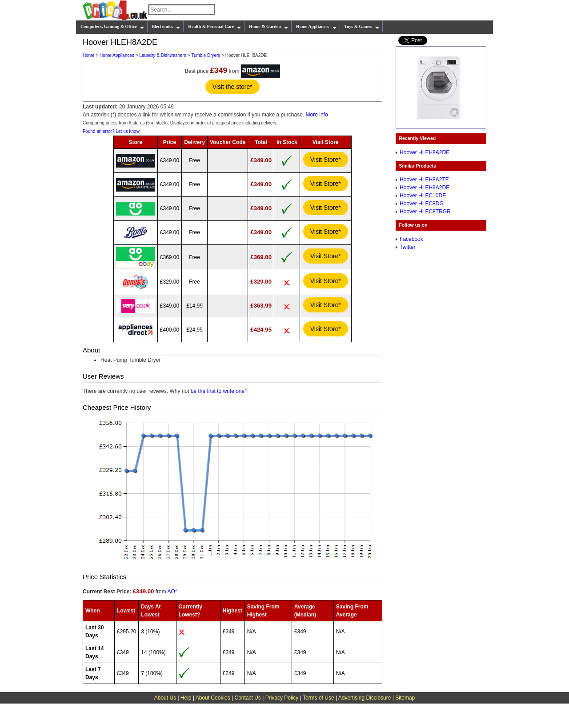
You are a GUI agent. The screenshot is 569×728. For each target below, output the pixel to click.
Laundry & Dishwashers (163, 55)
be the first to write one (218, 391)
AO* (172, 592)
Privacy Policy (282, 698)
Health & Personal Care (215, 27)
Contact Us (248, 698)
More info (317, 115)
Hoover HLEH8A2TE (424, 180)
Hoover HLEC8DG (422, 204)
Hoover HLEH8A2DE (425, 152)
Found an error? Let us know (111, 131)
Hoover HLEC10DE (423, 196)
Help (186, 698)
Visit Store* (326, 160)
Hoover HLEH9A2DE (425, 188)
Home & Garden (269, 27)
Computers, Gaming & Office (112, 27)
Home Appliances (317, 27)
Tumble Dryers (206, 55)
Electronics (166, 27)
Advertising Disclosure (365, 698)
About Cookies (213, 698)
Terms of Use (319, 698)
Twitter (407, 247)
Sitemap (405, 698)
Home (89, 55)
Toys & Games (362, 27)
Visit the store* (232, 87)
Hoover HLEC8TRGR (425, 212)
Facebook (411, 239)
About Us (165, 698)
